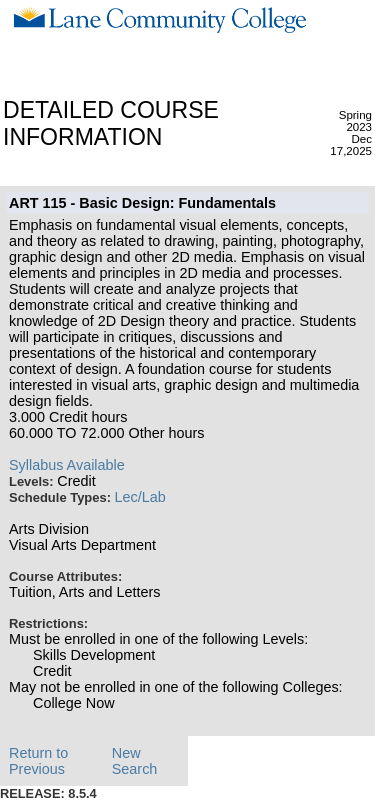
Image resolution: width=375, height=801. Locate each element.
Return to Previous (38, 761)
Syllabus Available (67, 465)
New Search (135, 761)
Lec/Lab (140, 497)
